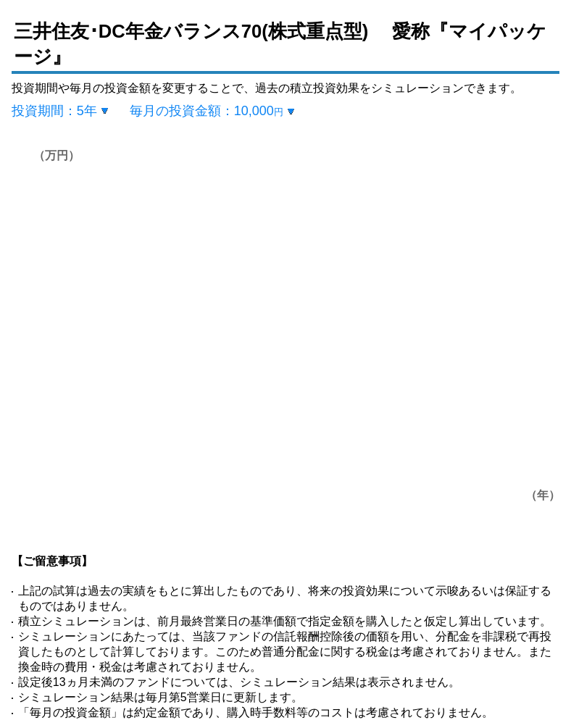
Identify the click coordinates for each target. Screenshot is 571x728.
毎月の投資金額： (207, 111)
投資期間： (54, 111)
